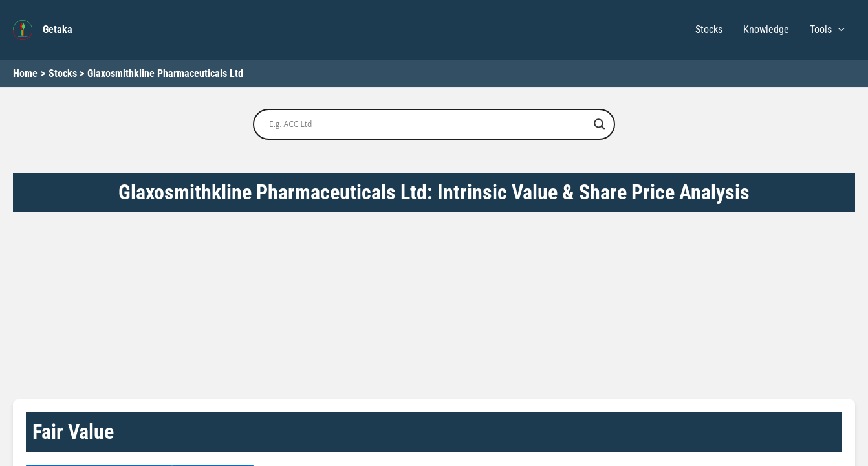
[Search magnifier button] (600, 124)
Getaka (58, 29)
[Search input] (428, 124)
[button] (838, 30)
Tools (827, 30)
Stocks (709, 29)
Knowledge (766, 29)
